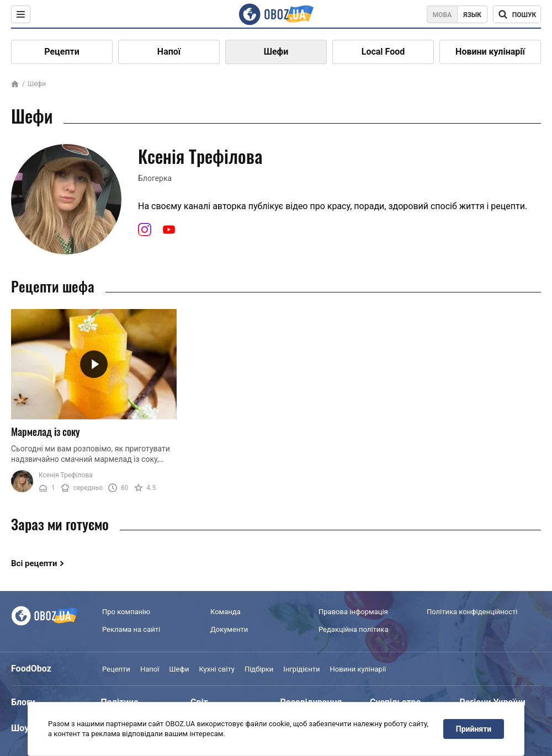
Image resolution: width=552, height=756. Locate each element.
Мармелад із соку (46, 432)
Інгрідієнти (301, 669)
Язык (472, 15)
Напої (169, 52)
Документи (229, 629)
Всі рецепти (34, 563)
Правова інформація (353, 612)
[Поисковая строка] (517, 14)
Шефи (276, 52)
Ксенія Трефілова (66, 475)
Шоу (20, 728)
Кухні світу (216, 669)
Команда (225, 612)
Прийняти (474, 729)
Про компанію (126, 612)
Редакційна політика (353, 629)
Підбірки (259, 669)
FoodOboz (31, 669)
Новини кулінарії (490, 52)
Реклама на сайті (131, 629)
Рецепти (62, 52)
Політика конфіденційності (472, 612)
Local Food (383, 52)
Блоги (23, 702)
